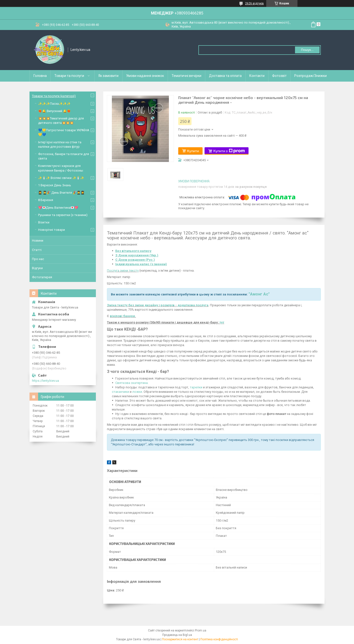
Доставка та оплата (225, 76)
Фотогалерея (42, 277)
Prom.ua (201, 630)
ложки (137, 392)
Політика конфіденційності (219, 639)
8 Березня (46, 200)
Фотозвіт (279, 76)
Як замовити (108, 76)
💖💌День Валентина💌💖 (58, 208)
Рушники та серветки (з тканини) (63, 215)
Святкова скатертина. (132, 383)
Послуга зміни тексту (123, 271)
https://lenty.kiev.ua (45, 381)
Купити (193, 151)
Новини (38, 241)
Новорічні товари (52, 230)
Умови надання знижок (145, 76)
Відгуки (37, 268)
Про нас (38, 259)
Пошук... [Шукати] (307, 50)
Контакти (257, 76)
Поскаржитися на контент (180, 639)
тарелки (196, 387)
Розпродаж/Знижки (310, 76)
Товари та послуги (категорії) (54, 96)
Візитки (44, 222)
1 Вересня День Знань (55, 185)
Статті (37, 250)
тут (222, 322)
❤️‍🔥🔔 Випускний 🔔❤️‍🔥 (54, 111)
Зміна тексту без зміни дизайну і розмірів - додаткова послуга (158, 305)
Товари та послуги (69, 76)
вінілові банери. (123, 316)
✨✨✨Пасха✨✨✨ (54, 104)
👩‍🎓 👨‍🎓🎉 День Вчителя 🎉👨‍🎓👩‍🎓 (61, 193)
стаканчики (120, 392)
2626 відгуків (254, 3)
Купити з (229, 151)
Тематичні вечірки (186, 76)
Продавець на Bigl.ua (177, 635)
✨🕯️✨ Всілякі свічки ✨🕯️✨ (61, 178)
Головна (40, 76)
